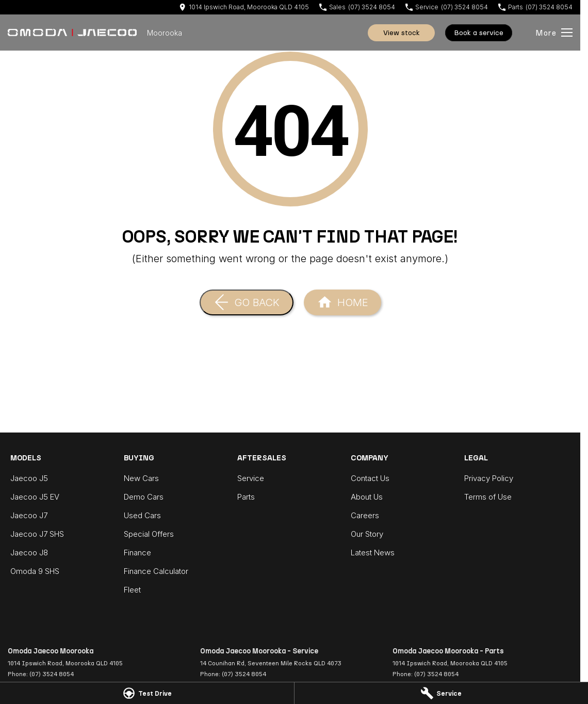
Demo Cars (144, 497)
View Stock (402, 33)
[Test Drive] (147, 693)
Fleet (132, 590)
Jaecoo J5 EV (35, 497)
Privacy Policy (489, 478)
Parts (246, 497)
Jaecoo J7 (29, 515)
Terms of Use (488, 497)
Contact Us (370, 478)
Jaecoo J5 (29, 478)
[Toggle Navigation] (554, 33)
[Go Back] (247, 302)
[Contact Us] (244, 7)
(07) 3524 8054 (52, 674)
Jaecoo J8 (29, 553)
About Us (367, 497)
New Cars (141, 478)
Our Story (367, 534)
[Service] (442, 693)
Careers (365, 515)
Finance (137, 553)
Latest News (373, 553)
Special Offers (149, 534)
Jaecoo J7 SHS (37, 534)
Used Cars (142, 515)
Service (251, 478)
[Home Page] (72, 33)
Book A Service (479, 33)
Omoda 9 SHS (35, 571)
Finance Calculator (156, 571)
